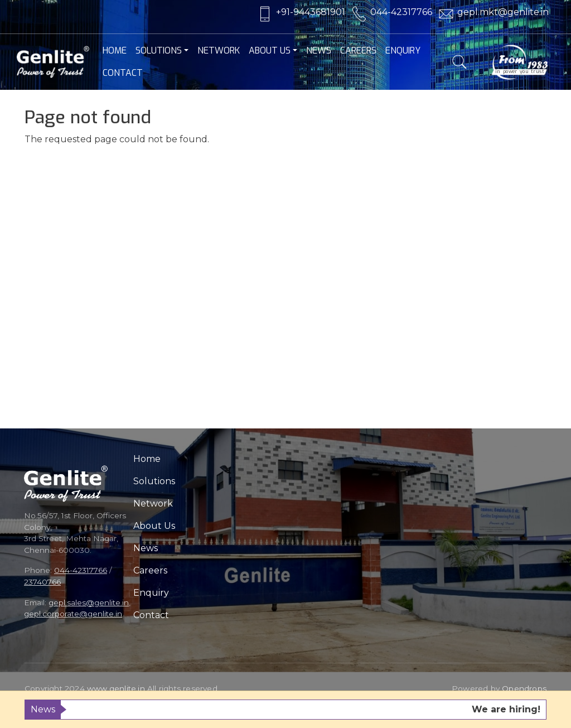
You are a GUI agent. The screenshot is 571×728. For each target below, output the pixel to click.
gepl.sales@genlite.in (89, 602)
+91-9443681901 (311, 12)
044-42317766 (401, 12)
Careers (358, 50)
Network (219, 50)
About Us (270, 50)
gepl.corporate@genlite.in (73, 614)
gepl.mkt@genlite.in (503, 12)
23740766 (42, 582)
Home (115, 50)
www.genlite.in (116, 688)
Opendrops (524, 688)
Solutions (159, 50)
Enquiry (403, 50)
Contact (123, 73)
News (319, 50)
